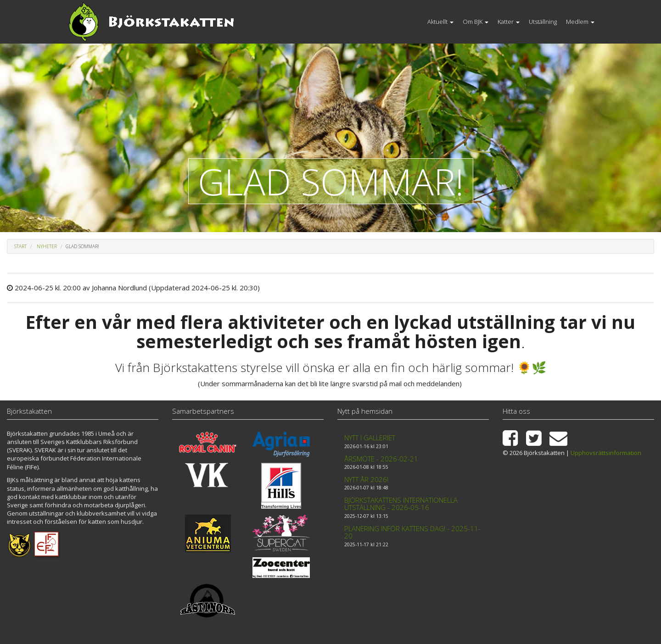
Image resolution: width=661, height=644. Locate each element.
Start (20, 246)
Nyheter (47, 246)
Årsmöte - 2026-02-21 (381, 459)
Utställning (543, 22)
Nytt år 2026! (366, 479)
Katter (509, 22)
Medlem (580, 22)
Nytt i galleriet (370, 438)
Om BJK (476, 22)
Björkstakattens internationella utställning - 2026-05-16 (401, 504)
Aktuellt (440, 22)
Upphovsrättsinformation (606, 453)
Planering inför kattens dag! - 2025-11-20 (412, 532)
